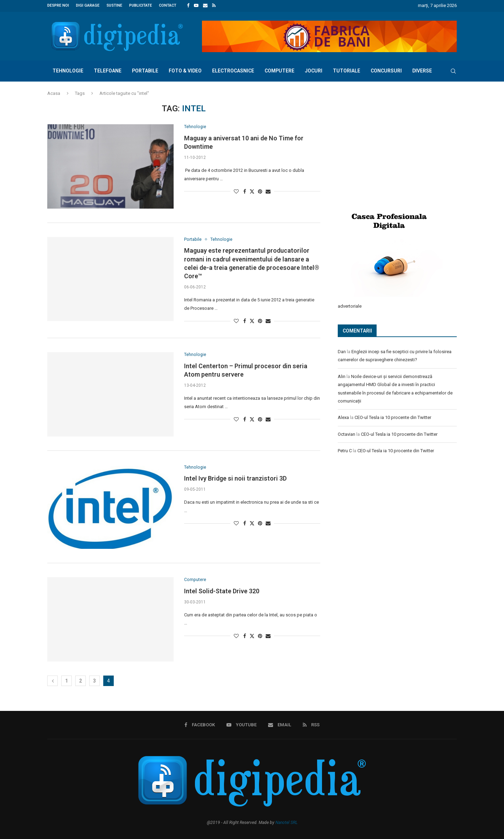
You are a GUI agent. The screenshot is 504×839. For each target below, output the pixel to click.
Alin (342, 375)
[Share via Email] (268, 191)
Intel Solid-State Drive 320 (222, 591)
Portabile (145, 70)
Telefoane (108, 70)
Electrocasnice (233, 70)
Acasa (54, 93)
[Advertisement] (390, 149)
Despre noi (58, 5)
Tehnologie (68, 70)
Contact (168, 5)
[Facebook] (188, 6)
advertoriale (350, 305)
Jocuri (314, 70)
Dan (342, 351)
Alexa (343, 416)
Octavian (346, 433)
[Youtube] (196, 6)
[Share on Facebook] (245, 191)
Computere (279, 70)
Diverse (422, 70)
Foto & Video (185, 70)
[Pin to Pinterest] (260, 191)
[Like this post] (236, 191)
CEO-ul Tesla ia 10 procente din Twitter (393, 416)
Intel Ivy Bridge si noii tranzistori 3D (235, 478)
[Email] (205, 6)
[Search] (453, 70)
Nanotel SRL (286, 822)
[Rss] (214, 6)
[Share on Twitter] (252, 191)
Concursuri (386, 70)
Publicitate (141, 5)
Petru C (345, 450)
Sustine (114, 5)
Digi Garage (88, 5)
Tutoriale (346, 70)
